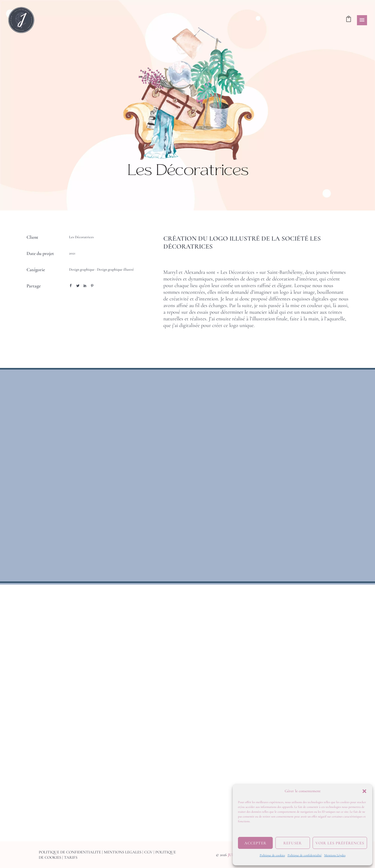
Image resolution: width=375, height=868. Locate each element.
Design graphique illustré (115, 269)
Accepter (255, 843)
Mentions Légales (335, 855)
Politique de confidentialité (305, 855)
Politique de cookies (272, 855)
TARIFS (71, 857)
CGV (148, 852)
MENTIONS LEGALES (123, 852)
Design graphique (82, 269)
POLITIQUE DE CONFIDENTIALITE (70, 852)
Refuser (293, 843)
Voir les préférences (340, 843)
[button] (364, 791)
